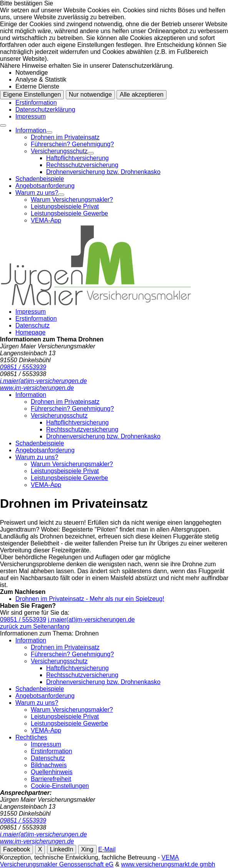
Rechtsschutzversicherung (82, 165)
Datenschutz (32, 325)
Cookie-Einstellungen (60, 786)
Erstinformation (36, 103)
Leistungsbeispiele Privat (65, 207)
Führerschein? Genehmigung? (72, 144)
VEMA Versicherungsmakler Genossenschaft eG (89, 861)
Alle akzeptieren (142, 94)
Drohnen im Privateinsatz (65, 137)
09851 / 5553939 (23, 620)
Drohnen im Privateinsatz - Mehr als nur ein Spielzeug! (90, 599)
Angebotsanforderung (45, 186)
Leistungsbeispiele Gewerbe (69, 213)
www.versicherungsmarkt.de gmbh (168, 864)
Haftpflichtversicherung (77, 158)
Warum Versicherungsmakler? (72, 200)
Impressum (31, 116)
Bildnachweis (49, 765)
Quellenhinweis (52, 772)
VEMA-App (46, 220)
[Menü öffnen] (3, 125)
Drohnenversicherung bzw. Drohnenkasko (103, 172)
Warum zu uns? (37, 193)
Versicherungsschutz (59, 151)
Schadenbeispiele (40, 179)
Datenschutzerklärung (45, 110)
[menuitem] (123, 151)
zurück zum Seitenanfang (35, 626)
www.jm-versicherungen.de (37, 841)
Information (31, 130)
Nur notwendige (90, 94)
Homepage (30, 332)
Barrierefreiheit (51, 779)
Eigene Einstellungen (32, 94)
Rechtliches (31, 737)
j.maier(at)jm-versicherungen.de (92, 620)
